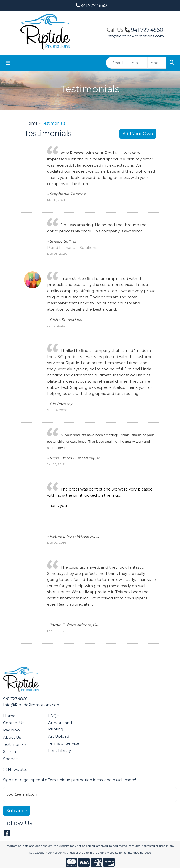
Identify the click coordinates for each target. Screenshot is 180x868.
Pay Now (12, 730)
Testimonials (15, 744)
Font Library (60, 751)
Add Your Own (138, 134)
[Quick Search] (117, 63)
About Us (12, 737)
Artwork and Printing (60, 726)
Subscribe (17, 811)
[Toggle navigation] (8, 63)
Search (9, 752)
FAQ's (54, 716)
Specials (11, 759)
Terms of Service (64, 743)
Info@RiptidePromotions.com (135, 36)
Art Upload (59, 736)
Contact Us (14, 723)
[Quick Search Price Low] (138, 63)
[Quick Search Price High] (157, 63)
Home (31, 123)
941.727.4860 (91, 6)
